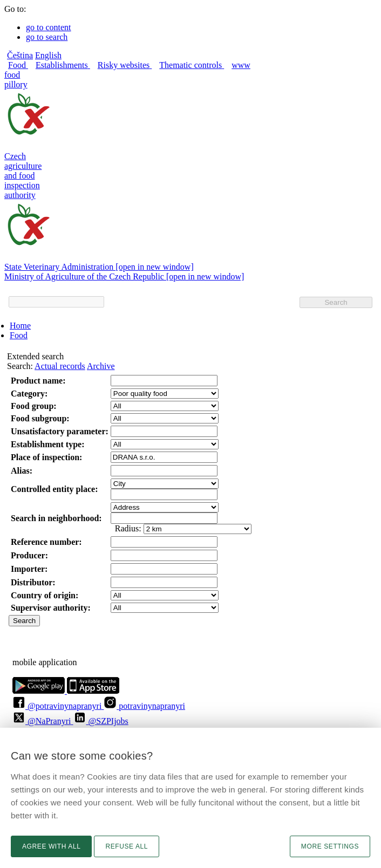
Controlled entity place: (54, 489)
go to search (47, 37)
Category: (29, 394)
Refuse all (127, 846)
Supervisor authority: (51, 608)
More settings (330, 846)
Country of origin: (45, 595)
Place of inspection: (46, 457)
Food (19, 335)
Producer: (29, 555)
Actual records (60, 366)
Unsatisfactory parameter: (60, 431)
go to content (49, 27)
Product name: (38, 381)
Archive (101, 366)
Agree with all (51, 846)
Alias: (22, 471)
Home (20, 326)
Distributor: (33, 582)
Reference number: (46, 542)
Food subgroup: (40, 418)
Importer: (29, 569)
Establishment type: (47, 444)
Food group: (34, 406)
